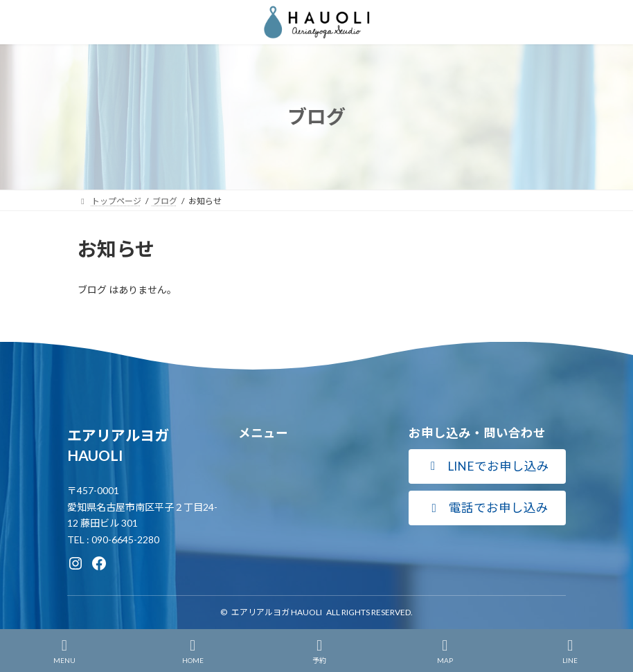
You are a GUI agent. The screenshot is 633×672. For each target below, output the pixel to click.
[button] (487, 466)
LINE (571, 651)
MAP (445, 651)
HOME (193, 651)
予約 (319, 651)
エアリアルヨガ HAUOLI (277, 612)
